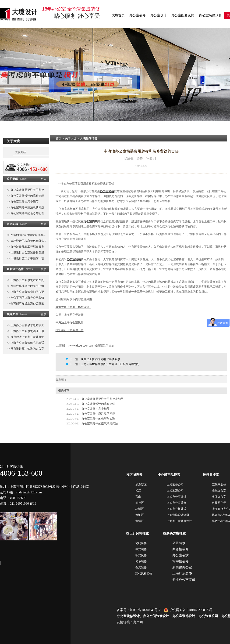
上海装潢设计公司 (178, 515)
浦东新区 (141, 485)
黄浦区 (140, 521)
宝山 (138, 497)
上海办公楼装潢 (177, 509)
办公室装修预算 (210, 15)
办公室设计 (159, 15)
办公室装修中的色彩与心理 (27, 213)
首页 (59, 138)
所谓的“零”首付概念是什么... (28, 235)
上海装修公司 (175, 485)
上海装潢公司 (175, 491)
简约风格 (141, 543)
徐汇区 (140, 515)
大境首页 (118, 15)
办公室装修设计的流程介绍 (27, 196)
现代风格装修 (144, 574)
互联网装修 (219, 485)
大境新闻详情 (89, 138)
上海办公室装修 (177, 503)
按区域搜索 (134, 475)
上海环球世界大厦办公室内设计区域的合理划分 (110, 364)
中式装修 (141, 549)
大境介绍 (21, 152)
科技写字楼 (219, 503)
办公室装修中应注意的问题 (27, 207)
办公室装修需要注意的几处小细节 (103, 399)
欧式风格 (141, 555)
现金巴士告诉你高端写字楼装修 (100, 359)
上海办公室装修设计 (179, 521)
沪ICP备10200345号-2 (145, 610)
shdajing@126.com (29, 492)
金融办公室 (219, 491)
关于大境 (71, 138)
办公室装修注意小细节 (24, 202)
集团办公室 (219, 497)
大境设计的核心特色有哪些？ (28, 241)
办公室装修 (138, 15)
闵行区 (140, 503)
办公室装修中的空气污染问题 (100, 423)
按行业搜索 (211, 475)
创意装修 (141, 568)
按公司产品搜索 (169, 475)
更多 (44, 179)
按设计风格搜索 (138, 534)
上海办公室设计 (177, 497)
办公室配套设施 (183, 15)
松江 (138, 491)
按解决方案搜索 (174, 534)
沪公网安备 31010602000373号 (188, 610)
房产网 (138, 622)
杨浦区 (140, 509)
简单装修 (141, 561)
